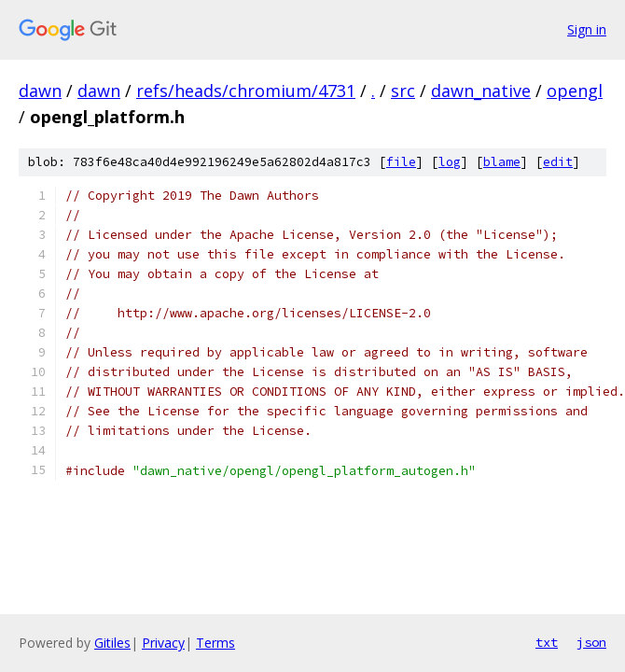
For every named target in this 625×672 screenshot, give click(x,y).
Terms (215, 643)
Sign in (587, 29)
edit (558, 162)
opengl (575, 91)
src (403, 91)
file (401, 162)
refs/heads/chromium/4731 (246, 91)
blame (502, 162)
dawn (40, 91)
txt (547, 642)
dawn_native (481, 91)
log (450, 162)
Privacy (163, 643)
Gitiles (112, 643)
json (591, 642)
